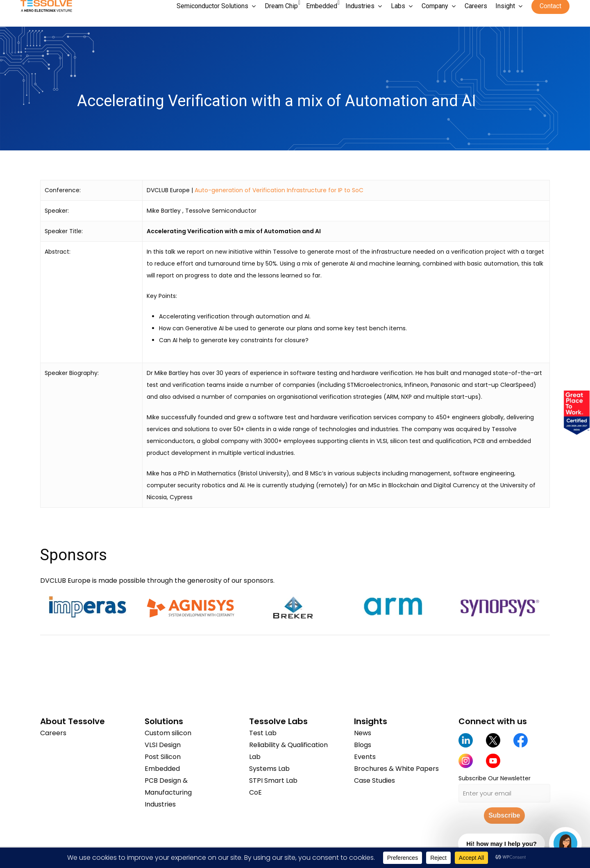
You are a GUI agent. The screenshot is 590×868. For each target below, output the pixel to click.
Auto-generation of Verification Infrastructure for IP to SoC (279, 190)
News (363, 733)
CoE (255, 792)
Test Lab (263, 733)
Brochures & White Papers (396, 769)
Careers (53, 733)
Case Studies (374, 781)
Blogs (363, 745)
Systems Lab (269, 769)
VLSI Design (163, 745)
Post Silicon (163, 757)
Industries (160, 804)
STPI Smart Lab (273, 781)
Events (365, 757)
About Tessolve (73, 721)
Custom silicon (168, 733)
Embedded (162, 769)
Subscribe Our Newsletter (495, 778)
